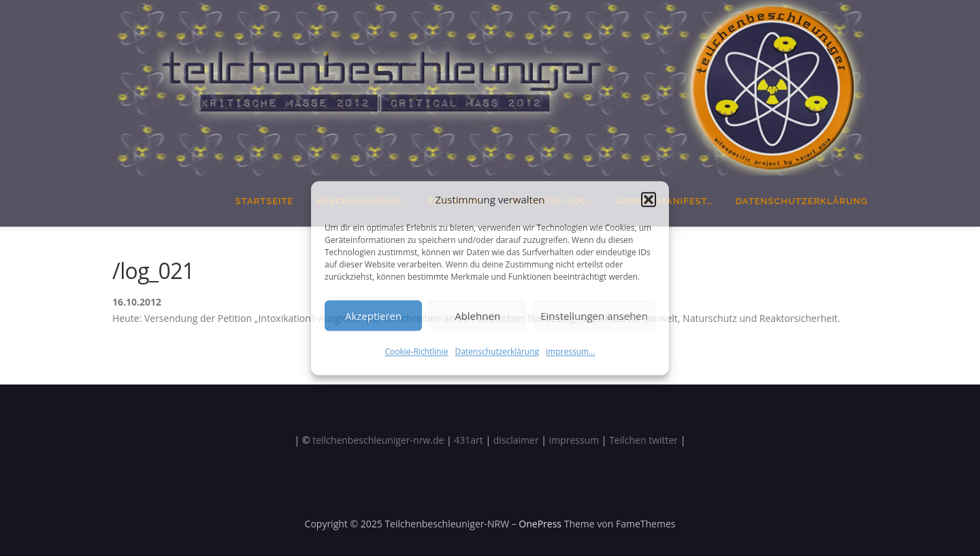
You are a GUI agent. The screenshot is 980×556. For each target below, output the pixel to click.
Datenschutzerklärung (497, 351)
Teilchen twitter (643, 440)
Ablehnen (477, 316)
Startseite (265, 201)
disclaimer (516, 440)
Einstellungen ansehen (594, 316)
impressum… (570, 351)
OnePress (540, 524)
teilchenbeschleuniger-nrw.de (378, 440)
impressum (574, 440)
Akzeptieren (373, 316)
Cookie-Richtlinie (417, 351)
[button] (649, 200)
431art (469, 440)
